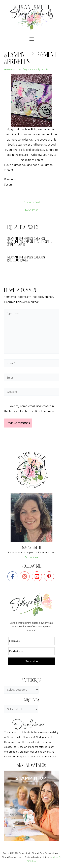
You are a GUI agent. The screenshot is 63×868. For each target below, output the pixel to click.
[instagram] (25, 576)
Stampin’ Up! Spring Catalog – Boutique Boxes (27, 259)
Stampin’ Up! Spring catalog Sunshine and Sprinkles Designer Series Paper (29, 242)
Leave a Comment (13, 69)
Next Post (31, 210)
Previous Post (31, 202)
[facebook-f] (13, 576)
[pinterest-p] (50, 576)
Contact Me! (31, 557)
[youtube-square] (38, 576)
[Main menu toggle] (31, 39)
